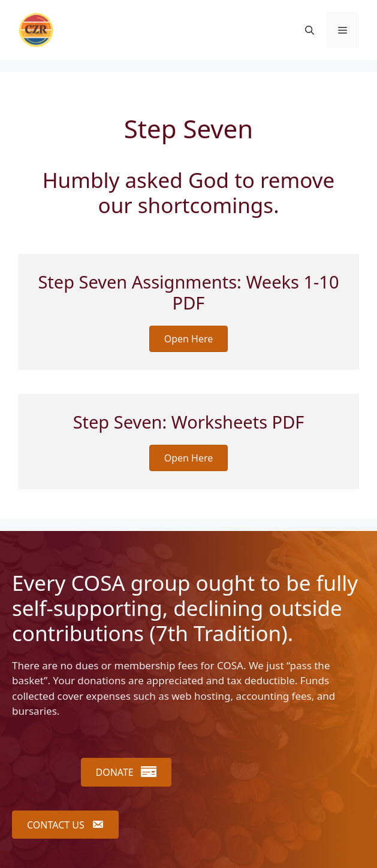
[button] (310, 30)
